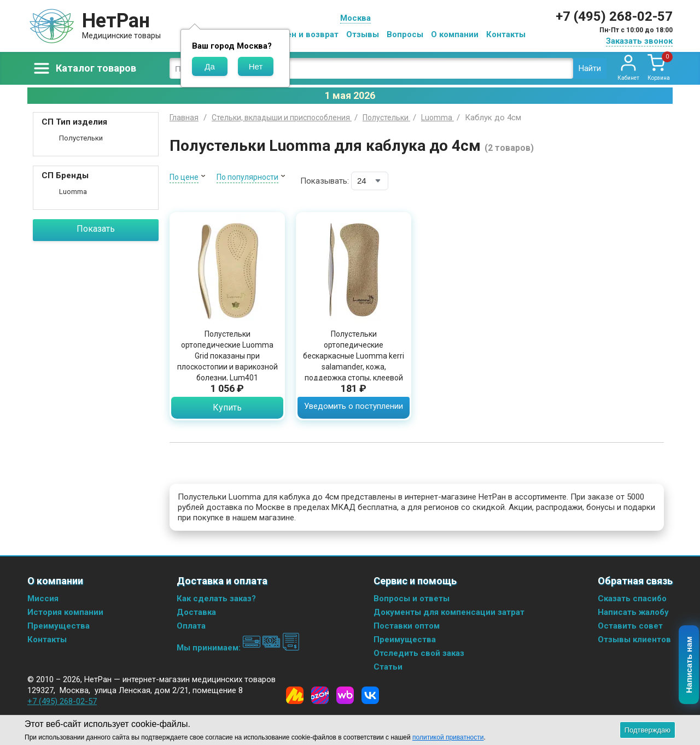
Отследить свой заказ (419, 653)
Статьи (388, 667)
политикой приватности (448, 737)
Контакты (506, 34)
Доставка (196, 612)
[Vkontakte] (370, 695)
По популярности (247, 177)
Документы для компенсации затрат (449, 612)
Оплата (191, 626)
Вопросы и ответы (412, 599)
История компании (65, 612)
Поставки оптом (407, 626)
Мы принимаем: (238, 648)
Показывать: (325, 181)
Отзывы (363, 34)
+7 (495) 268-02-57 (614, 16)
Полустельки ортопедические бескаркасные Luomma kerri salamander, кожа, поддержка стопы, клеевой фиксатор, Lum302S (354, 361)
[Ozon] (320, 695)
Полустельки (81, 138)
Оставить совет (630, 626)
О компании (455, 34)
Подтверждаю (647, 730)
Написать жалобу (633, 612)
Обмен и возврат (304, 34)
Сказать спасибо (632, 599)
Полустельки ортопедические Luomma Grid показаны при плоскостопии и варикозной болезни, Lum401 (227, 356)
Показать (96, 229)
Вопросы (405, 34)
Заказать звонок (639, 41)
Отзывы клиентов (634, 640)
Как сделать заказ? (216, 599)
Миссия (43, 599)
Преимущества (59, 626)
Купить (227, 407)
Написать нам (689, 665)
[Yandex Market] (295, 695)
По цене (184, 177)
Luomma (73, 192)
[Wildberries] (345, 695)
